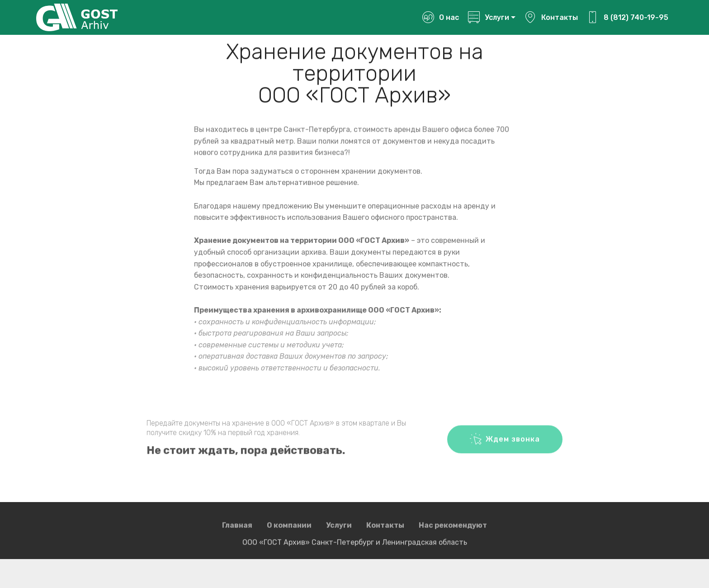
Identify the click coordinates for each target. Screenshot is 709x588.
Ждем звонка (505, 445)
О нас (440, 17)
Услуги (488, 17)
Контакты (551, 17)
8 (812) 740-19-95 (627, 17)
